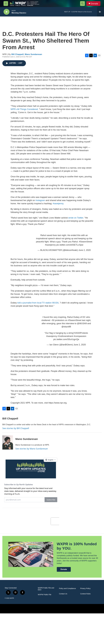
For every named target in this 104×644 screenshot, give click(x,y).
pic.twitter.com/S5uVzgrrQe (66, 342)
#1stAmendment (65, 339)
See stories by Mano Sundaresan (32, 451)
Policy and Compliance (67, 619)
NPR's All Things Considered (24, 112)
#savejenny (58, 206)
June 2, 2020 (84, 252)
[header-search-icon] (82, 4)
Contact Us (63, 624)
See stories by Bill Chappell (16, 431)
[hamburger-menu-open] (6, 4)
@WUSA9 (82, 326)
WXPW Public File (45, 625)
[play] (7, 12)
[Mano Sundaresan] (8, 445)
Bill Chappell (18, 57)
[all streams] (101, 12)
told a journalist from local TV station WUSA (38, 305)
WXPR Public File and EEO (46, 619)
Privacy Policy (85, 619)
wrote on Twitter (76, 220)
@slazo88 (66, 329)
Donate (94, 4)
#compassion (80, 339)
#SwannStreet (86, 244)
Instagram (40, 203)
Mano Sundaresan (33, 57)
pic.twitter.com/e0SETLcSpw (70, 247)
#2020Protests (81, 335)
